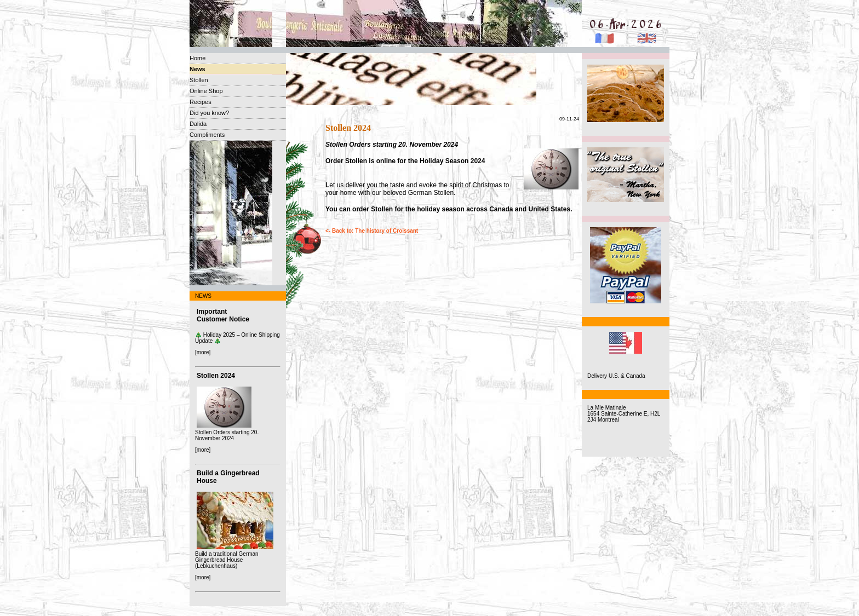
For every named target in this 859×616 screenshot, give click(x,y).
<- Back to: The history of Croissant (372, 231)
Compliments (207, 135)
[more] (203, 352)
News (197, 69)
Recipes (201, 102)
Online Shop (206, 91)
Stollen (199, 80)
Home (197, 58)
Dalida (198, 124)
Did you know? (209, 113)
